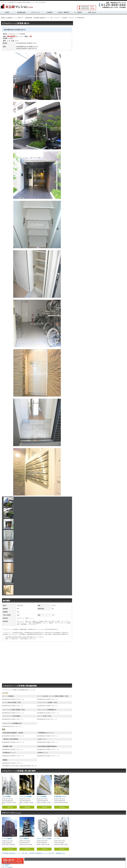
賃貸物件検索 (21, 12)
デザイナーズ (35, 12)
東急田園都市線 (21, 47)
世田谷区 (23, 43)
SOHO (6, 866)
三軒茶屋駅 (29, 47)
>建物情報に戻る (60, 853)
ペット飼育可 (78, 12)
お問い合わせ (92, 12)
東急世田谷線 (20, 49)
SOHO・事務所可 (64, 12)
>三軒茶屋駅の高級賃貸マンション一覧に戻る (14, 853)
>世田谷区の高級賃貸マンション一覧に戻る (42, 853)
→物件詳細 (9, 807)
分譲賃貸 (50, 12)
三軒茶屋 (29, 43)
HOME (7, 12)
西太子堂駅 (28, 49)
